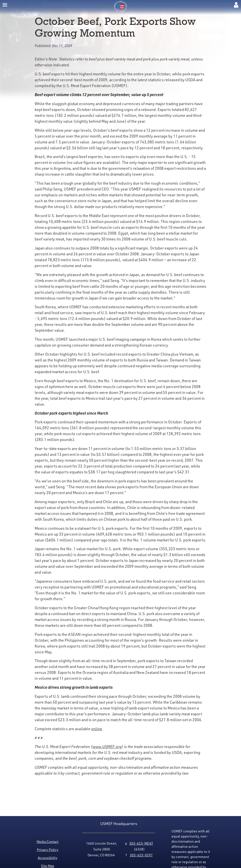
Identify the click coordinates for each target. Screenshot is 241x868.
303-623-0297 (141, 855)
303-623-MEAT (141, 843)
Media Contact (48, 842)
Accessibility (48, 858)
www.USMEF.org (107, 747)
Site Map (48, 866)
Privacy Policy (48, 850)
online (97, 729)
